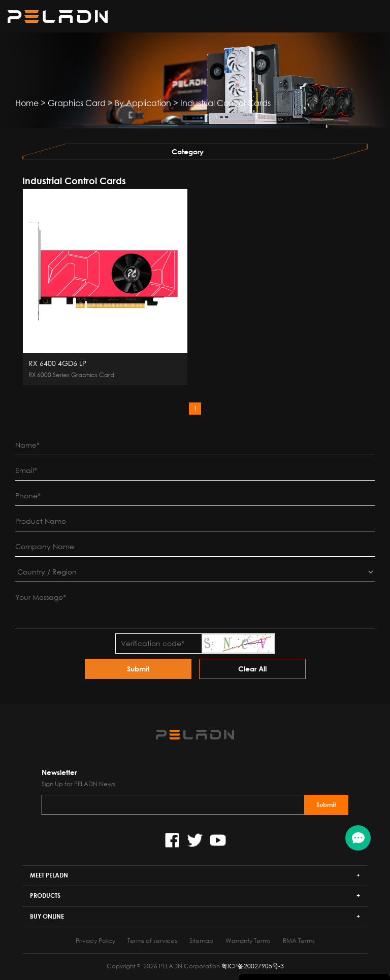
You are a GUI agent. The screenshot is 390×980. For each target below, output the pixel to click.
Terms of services (152, 941)
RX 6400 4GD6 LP (57, 363)
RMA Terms (299, 941)
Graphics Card (77, 103)
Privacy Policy (95, 941)
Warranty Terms (248, 941)
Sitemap (201, 941)
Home (27, 103)
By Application (143, 103)
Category (188, 152)
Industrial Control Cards (225, 103)
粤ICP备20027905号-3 (253, 966)
